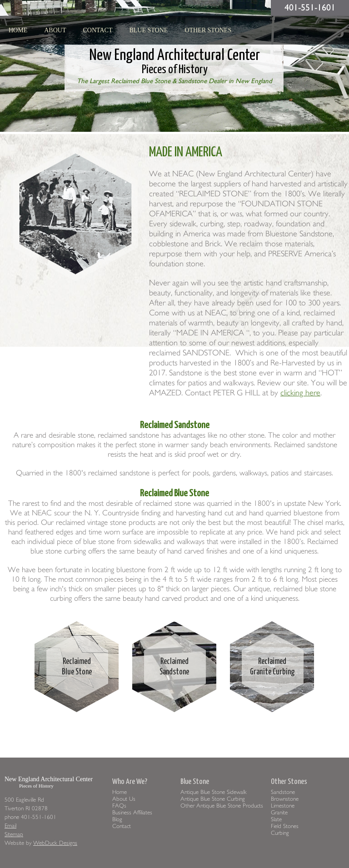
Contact (97, 30)
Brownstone (285, 799)
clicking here (300, 393)
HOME (18, 30)
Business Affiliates (132, 812)
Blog (117, 819)
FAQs (119, 806)
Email (10, 826)
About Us (124, 799)
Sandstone (283, 792)
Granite (279, 812)
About (55, 30)
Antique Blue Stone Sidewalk (214, 792)
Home (120, 792)
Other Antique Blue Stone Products (222, 806)
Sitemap (14, 834)
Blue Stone (148, 30)
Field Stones (285, 826)
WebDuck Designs (55, 843)
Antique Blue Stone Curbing (213, 799)
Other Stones (208, 30)
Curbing (280, 833)
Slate (276, 819)
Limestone (283, 806)
